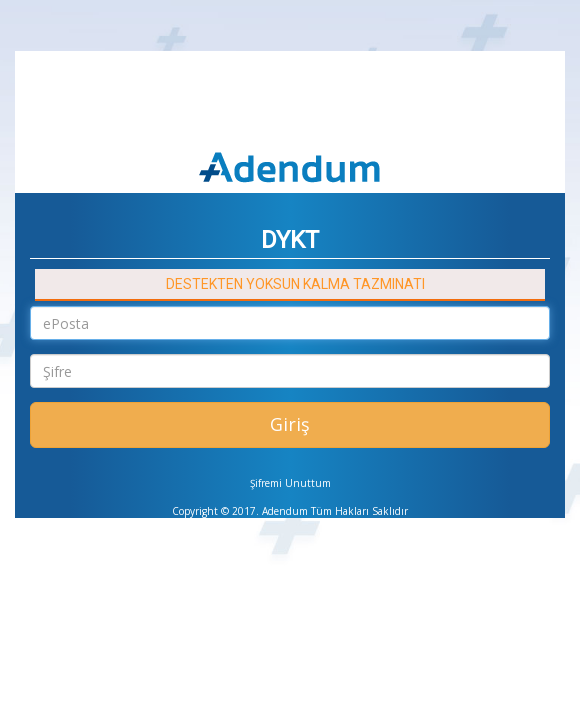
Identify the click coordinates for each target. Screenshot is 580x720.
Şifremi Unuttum (290, 483)
